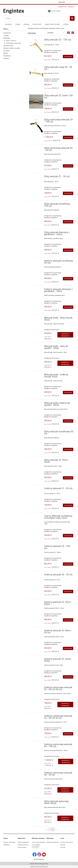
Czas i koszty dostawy (38, 842)
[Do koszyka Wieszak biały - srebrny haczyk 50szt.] (68, 393)
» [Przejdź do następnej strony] (56, 829)
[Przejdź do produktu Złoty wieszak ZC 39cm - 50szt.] (36, 460)
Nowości (6, 58)
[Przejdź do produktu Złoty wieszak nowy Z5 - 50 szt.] (36, 72)
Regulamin (7, 845)
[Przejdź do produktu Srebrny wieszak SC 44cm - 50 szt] (36, 631)
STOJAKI (6, 35)
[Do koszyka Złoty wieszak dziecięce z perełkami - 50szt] (68, 250)
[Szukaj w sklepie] (37, 18)
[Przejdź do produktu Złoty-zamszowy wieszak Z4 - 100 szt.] (36, 126)
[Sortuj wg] (56, 33)
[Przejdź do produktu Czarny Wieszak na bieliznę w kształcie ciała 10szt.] (36, 516)
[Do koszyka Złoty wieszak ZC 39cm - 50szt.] (68, 478)
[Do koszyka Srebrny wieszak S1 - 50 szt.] (68, 505)
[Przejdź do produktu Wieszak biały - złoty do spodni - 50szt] (36, 347)
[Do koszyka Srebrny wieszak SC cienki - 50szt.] (68, 677)
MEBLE (6, 53)
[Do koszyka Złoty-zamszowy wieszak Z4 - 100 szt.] (68, 137)
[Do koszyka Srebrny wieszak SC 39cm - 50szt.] (68, 620)
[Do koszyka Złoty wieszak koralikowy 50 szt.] (68, 449)
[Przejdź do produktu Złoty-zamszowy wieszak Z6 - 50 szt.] (36, 149)
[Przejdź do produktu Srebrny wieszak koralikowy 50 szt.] (36, 261)
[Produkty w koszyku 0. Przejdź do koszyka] (54, 11)
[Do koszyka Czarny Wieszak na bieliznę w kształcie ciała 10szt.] (68, 536)
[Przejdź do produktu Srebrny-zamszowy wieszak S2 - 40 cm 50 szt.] (36, 688)
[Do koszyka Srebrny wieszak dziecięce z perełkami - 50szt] (68, 307)
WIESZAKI (7, 38)
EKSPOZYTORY (8, 46)
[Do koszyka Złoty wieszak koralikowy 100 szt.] (68, 222)
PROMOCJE (7, 56)
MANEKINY (7, 33)
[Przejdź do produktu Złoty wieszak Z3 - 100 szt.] (36, 46)
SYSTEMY (7, 51)
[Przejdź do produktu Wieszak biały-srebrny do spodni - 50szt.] (36, 404)
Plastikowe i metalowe (13, 43)
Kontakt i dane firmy (67, 842)
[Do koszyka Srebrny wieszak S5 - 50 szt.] (68, 592)
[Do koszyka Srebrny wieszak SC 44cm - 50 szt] (68, 648)
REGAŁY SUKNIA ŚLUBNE (12, 48)
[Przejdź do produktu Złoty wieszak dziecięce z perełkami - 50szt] (36, 233)
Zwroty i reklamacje (9, 842)
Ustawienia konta (23, 845)
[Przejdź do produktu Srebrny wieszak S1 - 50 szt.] (36, 489)
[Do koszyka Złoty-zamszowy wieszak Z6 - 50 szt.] (68, 166)
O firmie (63, 847)
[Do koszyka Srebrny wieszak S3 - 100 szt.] (68, 564)
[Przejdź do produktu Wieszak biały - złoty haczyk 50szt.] (36, 318)
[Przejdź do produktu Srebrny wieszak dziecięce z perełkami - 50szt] (36, 290)
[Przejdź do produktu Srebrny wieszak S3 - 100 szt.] (36, 547)
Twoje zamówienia (23, 842)
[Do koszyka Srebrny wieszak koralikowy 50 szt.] (68, 279)
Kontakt (63, 845)
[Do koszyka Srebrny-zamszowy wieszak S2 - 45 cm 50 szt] (68, 734)
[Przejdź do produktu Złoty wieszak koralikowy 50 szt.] (36, 432)
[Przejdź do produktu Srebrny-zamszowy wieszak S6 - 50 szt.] (36, 773)
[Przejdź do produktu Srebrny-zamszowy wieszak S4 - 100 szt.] (36, 745)
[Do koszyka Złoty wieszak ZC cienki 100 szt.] (68, 109)
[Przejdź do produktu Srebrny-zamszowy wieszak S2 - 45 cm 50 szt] (36, 716)
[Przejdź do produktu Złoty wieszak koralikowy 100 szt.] (36, 204)
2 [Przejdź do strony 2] (53, 829)
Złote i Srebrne (11, 41)
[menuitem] (9, 24)
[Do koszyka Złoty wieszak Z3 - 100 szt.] (68, 56)
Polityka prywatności (52, 842)
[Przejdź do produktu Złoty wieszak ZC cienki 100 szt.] (36, 102)
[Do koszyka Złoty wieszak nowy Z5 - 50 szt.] (68, 85)
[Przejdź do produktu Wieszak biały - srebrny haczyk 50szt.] (36, 375)
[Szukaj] (72, 18)
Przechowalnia (22, 847)
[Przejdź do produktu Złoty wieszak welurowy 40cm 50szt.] (36, 802)
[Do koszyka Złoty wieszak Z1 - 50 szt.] (68, 193)
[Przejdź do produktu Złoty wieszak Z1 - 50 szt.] (36, 177)
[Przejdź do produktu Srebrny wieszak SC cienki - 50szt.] (36, 659)
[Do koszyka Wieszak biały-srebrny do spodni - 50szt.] (68, 421)
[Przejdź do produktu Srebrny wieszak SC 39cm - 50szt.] (36, 603)
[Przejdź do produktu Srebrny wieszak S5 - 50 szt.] (36, 575)
